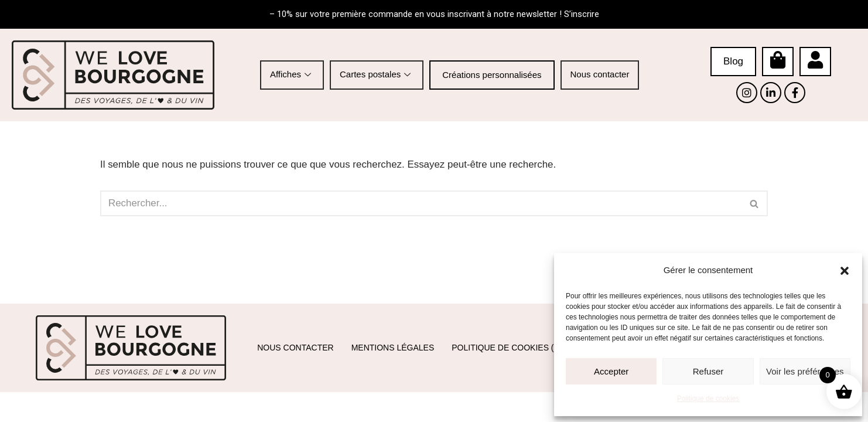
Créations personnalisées (492, 75)
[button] (845, 271)
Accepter (611, 371)
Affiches (292, 74)
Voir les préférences (805, 371)
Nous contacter (600, 74)
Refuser (708, 371)
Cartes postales (377, 74)
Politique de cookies (708, 399)
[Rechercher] (421, 204)
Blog (733, 61)
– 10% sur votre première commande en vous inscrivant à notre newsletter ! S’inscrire (434, 14)
